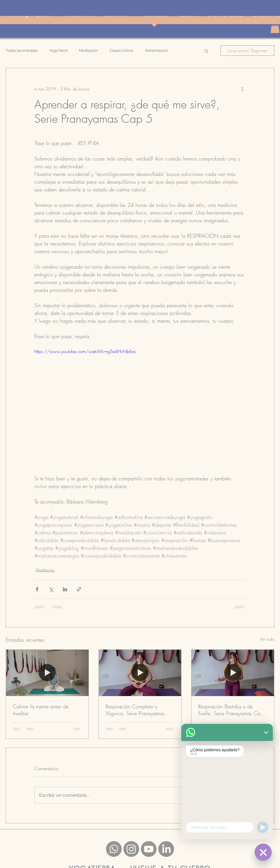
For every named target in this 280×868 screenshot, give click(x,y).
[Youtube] (149, 849)
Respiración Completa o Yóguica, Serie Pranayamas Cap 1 (135, 710)
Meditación (88, 50)
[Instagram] (131, 849)
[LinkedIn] (166, 849)
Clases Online (121, 50)
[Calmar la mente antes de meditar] (47, 673)
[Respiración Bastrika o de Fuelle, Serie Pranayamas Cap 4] (233, 673)
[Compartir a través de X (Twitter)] (51, 589)
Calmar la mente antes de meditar (41, 710)
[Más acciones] (242, 89)
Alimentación (156, 50)
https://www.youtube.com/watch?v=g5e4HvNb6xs (85, 351)
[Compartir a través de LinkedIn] (65, 589)
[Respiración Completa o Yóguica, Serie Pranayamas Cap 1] (140, 673)
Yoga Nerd (58, 50)
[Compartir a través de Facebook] (37, 589)
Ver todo (267, 639)
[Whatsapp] (114, 849)
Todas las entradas (22, 50)
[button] (206, 51)
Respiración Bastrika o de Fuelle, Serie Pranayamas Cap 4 (231, 710)
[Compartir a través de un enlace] (79, 589)
